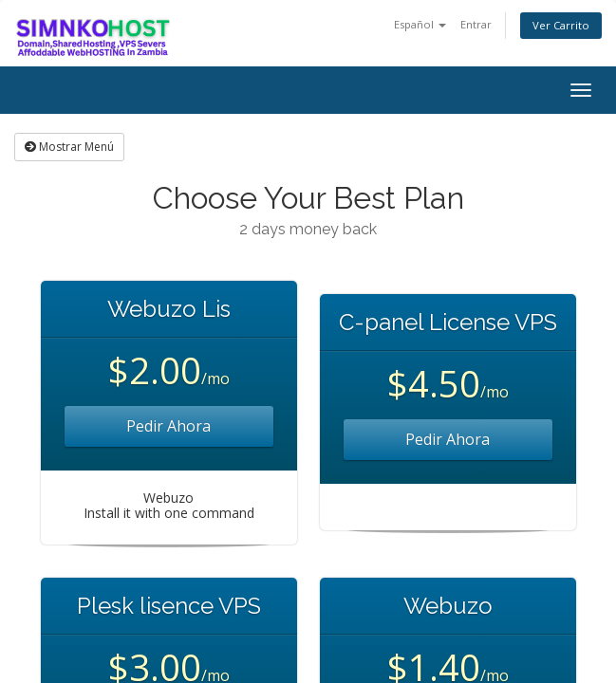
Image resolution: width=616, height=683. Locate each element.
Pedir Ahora (168, 426)
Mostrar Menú (69, 147)
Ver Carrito (561, 25)
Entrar (476, 24)
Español (420, 24)
